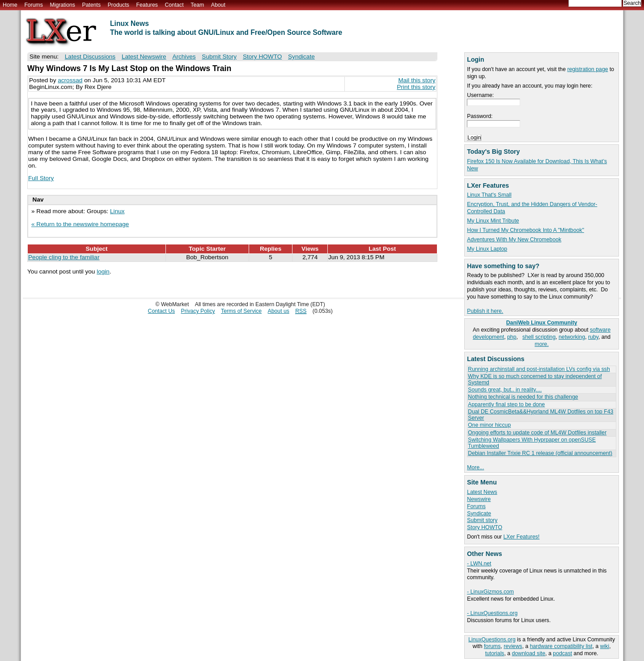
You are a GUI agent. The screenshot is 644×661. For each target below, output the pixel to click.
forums (492, 646)
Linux (117, 211)
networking (572, 337)
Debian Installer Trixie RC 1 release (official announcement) (540, 453)
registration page (587, 69)
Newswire (479, 499)
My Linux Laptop (487, 249)
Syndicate (479, 514)
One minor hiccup (489, 425)
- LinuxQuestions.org (492, 613)
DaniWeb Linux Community (542, 323)
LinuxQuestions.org (492, 640)
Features (147, 5)
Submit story (482, 520)
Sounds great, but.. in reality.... (505, 390)
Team (197, 5)
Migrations (62, 5)
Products (119, 5)
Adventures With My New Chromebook (514, 240)
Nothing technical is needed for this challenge (523, 397)
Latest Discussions (90, 57)
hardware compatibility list (561, 646)
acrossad (70, 80)
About (218, 5)
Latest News (482, 492)
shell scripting (539, 337)
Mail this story (417, 80)
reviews (513, 646)
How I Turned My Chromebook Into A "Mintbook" (525, 230)
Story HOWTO (485, 527)
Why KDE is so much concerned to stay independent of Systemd (535, 379)
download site (529, 653)
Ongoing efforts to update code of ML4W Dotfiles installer (537, 433)
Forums (33, 5)
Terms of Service (241, 311)
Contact (174, 5)
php (512, 337)
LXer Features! (522, 537)
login (103, 272)
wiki (605, 646)
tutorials (495, 653)
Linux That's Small (489, 195)
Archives (184, 57)
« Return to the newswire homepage (80, 224)
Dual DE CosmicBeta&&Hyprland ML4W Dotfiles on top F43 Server (540, 415)
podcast (562, 653)
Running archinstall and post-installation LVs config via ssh (539, 369)
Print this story (416, 87)
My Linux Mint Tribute (493, 221)
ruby (593, 337)
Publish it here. (485, 311)
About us (279, 311)
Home (10, 5)
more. (542, 344)
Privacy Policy (198, 311)
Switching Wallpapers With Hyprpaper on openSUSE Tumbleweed (532, 443)
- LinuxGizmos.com (490, 592)
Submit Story (219, 57)
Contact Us (162, 311)
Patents (92, 5)
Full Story (41, 178)
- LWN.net (479, 564)
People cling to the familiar (64, 257)
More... (475, 467)
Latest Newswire (144, 57)
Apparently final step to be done (506, 404)
